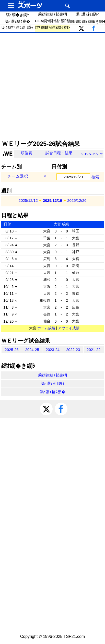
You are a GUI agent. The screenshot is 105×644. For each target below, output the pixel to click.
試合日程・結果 (59, 153)
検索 (95, 177)
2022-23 (73, 350)
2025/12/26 (77, 200)
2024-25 (32, 350)
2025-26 (12, 350)
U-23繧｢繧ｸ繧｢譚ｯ (17, 27)
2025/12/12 (28, 200)
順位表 (26, 153)
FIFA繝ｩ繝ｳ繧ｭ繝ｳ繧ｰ (53, 21)
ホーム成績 (46, 328)
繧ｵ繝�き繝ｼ (17, 15)
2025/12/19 (53, 200)
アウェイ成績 (69, 328)
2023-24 (53, 350)
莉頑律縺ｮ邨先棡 (53, 14)
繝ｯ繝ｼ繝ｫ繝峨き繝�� (88, 21)
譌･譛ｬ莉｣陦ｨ (87, 14)
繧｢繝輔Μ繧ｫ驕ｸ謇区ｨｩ (53, 27)
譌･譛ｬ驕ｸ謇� (17, 21)
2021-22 (94, 350)
